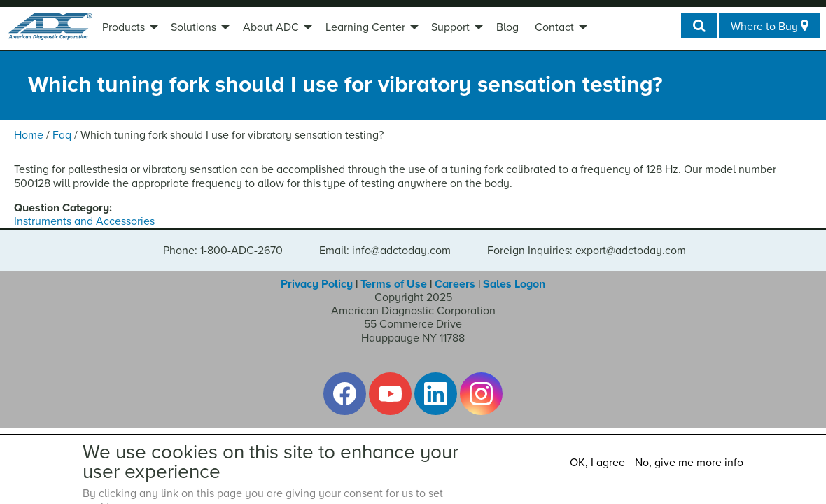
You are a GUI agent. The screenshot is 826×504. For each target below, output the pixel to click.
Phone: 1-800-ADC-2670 (223, 251)
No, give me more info (689, 463)
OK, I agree (597, 463)
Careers (455, 284)
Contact (554, 27)
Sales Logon (514, 284)
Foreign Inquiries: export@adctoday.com (587, 251)
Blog (507, 27)
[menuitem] (128, 29)
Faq (62, 135)
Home (29, 135)
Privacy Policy (317, 284)
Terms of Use (394, 284)
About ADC (271, 27)
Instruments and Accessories (84, 221)
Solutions (194, 27)
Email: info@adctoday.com (385, 251)
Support (450, 27)
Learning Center (365, 27)
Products (124, 27)
